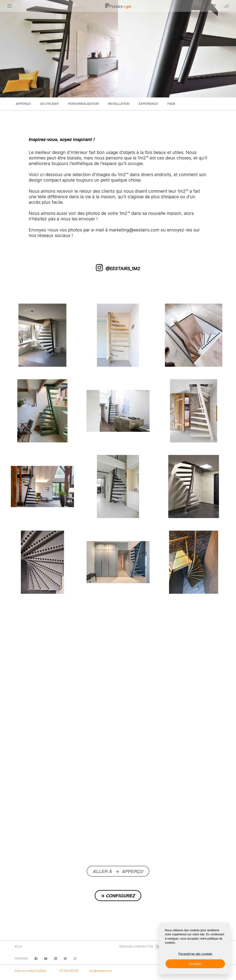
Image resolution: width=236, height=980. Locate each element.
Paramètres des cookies (195, 954)
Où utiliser (49, 104)
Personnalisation (83, 104)
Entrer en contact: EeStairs (31, 971)
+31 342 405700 (69, 971)
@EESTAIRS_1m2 (118, 269)
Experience (148, 104)
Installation (119, 104)
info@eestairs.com (100, 971)
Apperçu (23, 104)
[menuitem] (23, 104)
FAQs (171, 104)
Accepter (195, 964)
